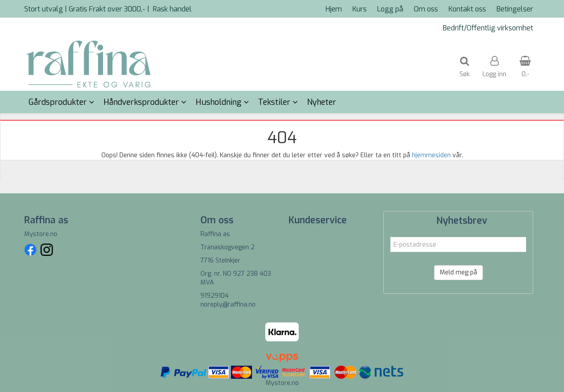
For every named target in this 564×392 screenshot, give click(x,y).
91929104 (215, 296)
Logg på (390, 9)
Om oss (426, 9)
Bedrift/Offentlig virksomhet (488, 28)
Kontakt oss (467, 9)
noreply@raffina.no (228, 305)
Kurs (360, 9)
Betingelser (515, 9)
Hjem (334, 9)
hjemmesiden (431, 155)
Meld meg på (458, 272)
